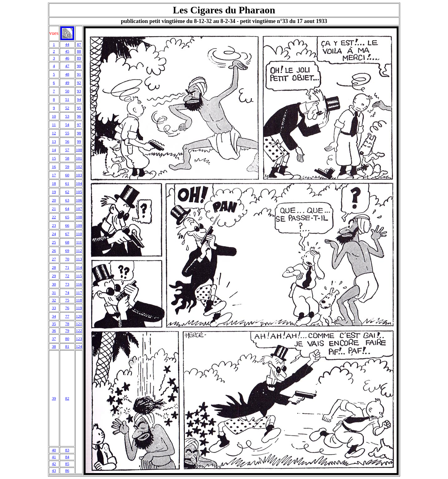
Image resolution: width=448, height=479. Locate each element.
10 (54, 116)
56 (67, 141)
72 (67, 276)
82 (67, 398)
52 (67, 108)
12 (54, 133)
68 (67, 242)
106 (79, 200)
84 (67, 457)
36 (54, 330)
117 (79, 293)
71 (67, 267)
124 (79, 346)
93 (79, 91)
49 (67, 83)
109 (79, 225)
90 (79, 66)
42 (54, 464)
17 (54, 175)
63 (67, 200)
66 (67, 225)
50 (67, 91)
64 (67, 209)
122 (79, 330)
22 (54, 217)
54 (67, 125)
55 (67, 133)
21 (54, 209)
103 (79, 175)
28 (54, 267)
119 (79, 308)
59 (67, 167)
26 (54, 251)
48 (67, 74)
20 (54, 200)
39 (54, 398)
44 (67, 44)
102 (79, 167)
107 (79, 209)
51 (67, 99)
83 (67, 450)
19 (54, 192)
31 (54, 293)
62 (67, 192)
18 (54, 183)
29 (54, 276)
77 (67, 316)
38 (54, 346)
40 (54, 450)
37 (54, 339)
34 (54, 316)
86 (67, 470)
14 (54, 150)
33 (54, 308)
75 (67, 300)
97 (79, 125)
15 (54, 158)
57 (67, 150)
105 (79, 192)
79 (67, 330)
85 (67, 464)
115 (79, 276)
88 (79, 51)
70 (67, 259)
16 (54, 167)
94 (79, 99)
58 (67, 158)
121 (79, 324)
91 (79, 74)
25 (54, 242)
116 (79, 284)
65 (67, 217)
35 (54, 324)
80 (67, 339)
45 (67, 51)
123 (79, 339)
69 (67, 251)
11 (54, 125)
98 (79, 133)
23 (54, 225)
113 (79, 259)
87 (79, 44)
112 (79, 251)
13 (54, 141)
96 (79, 116)
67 (67, 234)
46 (67, 58)
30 (54, 284)
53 (67, 116)
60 (67, 175)
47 (67, 66)
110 (79, 234)
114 (79, 267)
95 (79, 108)
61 (67, 183)
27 (54, 259)
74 (67, 293)
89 (79, 58)
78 (67, 324)
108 (79, 217)
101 (79, 158)
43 (54, 470)
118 (79, 300)
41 (54, 457)
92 (79, 83)
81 (67, 346)
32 (54, 300)
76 (67, 308)
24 (54, 234)
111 (79, 242)
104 (79, 183)
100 (79, 150)
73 (67, 284)
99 (79, 141)
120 (79, 316)
